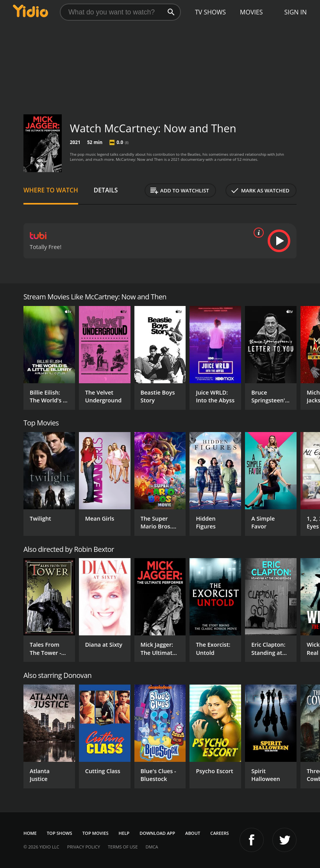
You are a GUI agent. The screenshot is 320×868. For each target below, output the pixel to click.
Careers (219, 833)
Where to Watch (51, 190)
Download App (157, 833)
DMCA (152, 847)
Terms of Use (123, 847)
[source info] (257, 233)
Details (106, 190)
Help (124, 833)
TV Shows (210, 12)
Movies (251, 12)
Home (30, 833)
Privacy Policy (84, 847)
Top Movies (96, 833)
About (193, 833)
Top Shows (60, 833)
